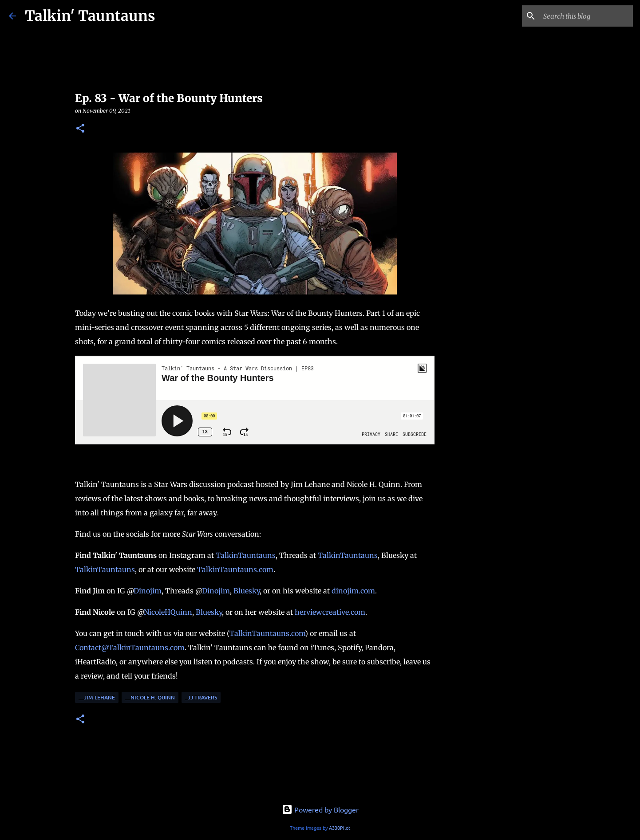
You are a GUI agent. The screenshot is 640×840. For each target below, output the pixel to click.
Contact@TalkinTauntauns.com (130, 648)
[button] (80, 129)
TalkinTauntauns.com (235, 569)
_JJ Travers (201, 697)
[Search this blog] (586, 16)
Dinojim (148, 591)
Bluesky (247, 591)
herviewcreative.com (330, 612)
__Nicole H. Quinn (150, 697)
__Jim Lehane (97, 697)
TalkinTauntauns (246, 555)
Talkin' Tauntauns (90, 16)
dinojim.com (353, 591)
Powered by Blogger (320, 809)
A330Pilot (340, 828)
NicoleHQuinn (168, 612)
